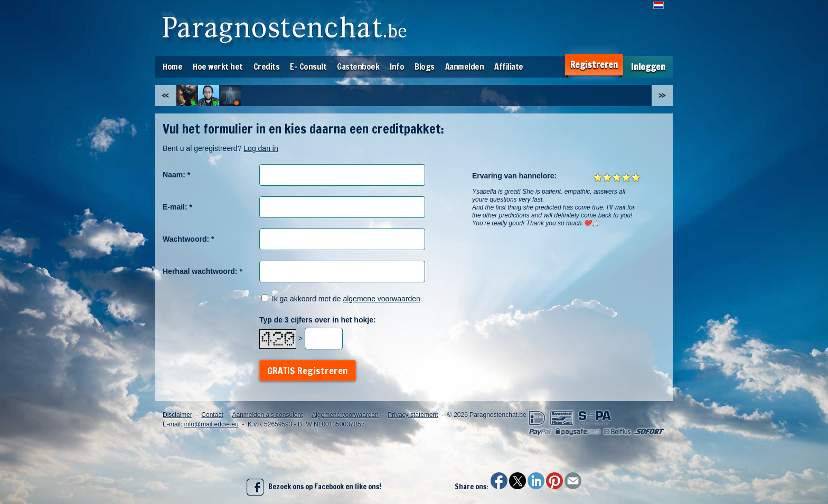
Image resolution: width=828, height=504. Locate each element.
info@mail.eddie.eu (211, 424)
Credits (267, 66)
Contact (212, 415)
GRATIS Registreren (308, 370)
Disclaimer (177, 415)
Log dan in (261, 148)
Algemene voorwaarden (345, 415)
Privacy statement (413, 415)
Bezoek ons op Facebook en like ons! (314, 487)
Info (397, 66)
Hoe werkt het (218, 66)
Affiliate (509, 66)
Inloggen (648, 67)
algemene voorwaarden (381, 299)
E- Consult (308, 66)
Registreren (594, 65)
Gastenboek (358, 66)
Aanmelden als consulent (267, 415)
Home (172, 66)
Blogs (425, 66)
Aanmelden (465, 66)
